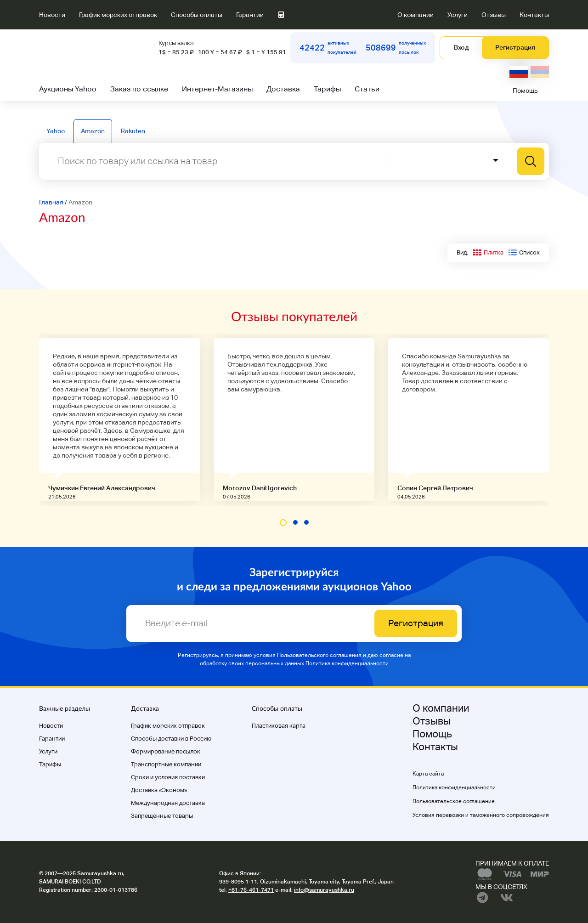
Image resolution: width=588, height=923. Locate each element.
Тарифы (327, 89)
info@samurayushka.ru (324, 890)
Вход (461, 47)
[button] (283, 523)
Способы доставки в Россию (171, 739)
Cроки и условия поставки (168, 777)
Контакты (534, 15)
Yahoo (56, 131)
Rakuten (133, 131)
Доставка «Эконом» (159, 790)
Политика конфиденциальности (347, 663)
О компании (416, 15)
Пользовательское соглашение (454, 801)
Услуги (458, 15)
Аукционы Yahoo (68, 89)
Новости (52, 15)
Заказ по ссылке (139, 89)
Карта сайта (428, 774)
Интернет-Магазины (217, 89)
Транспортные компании (166, 764)
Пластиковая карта (279, 726)
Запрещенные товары (162, 816)
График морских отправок (118, 15)
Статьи (367, 89)
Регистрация (515, 47)
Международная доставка (168, 803)
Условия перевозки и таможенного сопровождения (481, 815)
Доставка (283, 89)
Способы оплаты (197, 15)
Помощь (525, 91)
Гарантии (250, 15)
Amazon (93, 131)
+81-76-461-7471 (251, 890)
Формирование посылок (166, 751)
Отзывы (494, 15)
